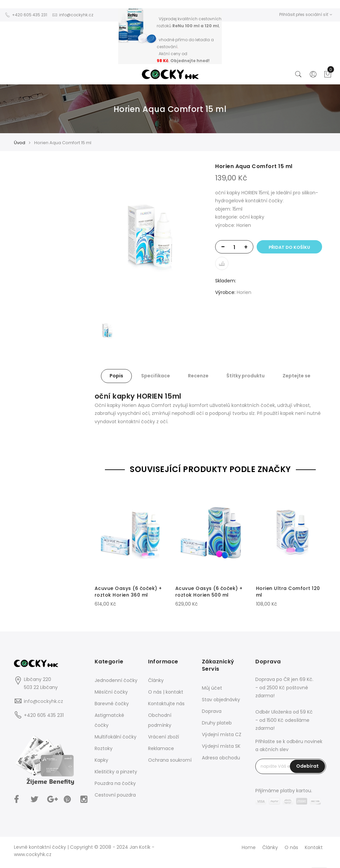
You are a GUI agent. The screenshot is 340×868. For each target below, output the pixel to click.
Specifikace (156, 376)
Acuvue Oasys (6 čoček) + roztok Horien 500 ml (209, 592)
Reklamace (161, 748)
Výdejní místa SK (221, 746)
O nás (291, 847)
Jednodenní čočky (116, 680)
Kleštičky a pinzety (116, 772)
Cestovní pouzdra (115, 795)
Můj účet (212, 688)
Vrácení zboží (164, 737)
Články (156, 680)
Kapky (101, 760)
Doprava (212, 711)
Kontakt (314, 847)
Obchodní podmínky (160, 720)
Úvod (20, 143)
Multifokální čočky (116, 737)
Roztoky (104, 748)
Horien (244, 292)
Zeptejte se (297, 376)
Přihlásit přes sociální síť (306, 14)
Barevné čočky (112, 704)
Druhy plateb (217, 723)
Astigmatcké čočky (109, 720)
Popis (116, 376)
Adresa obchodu (221, 758)
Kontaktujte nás (166, 704)
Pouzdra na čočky (115, 783)
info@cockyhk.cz (43, 701)
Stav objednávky (221, 700)
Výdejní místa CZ (222, 734)
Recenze (198, 376)
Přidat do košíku (289, 247)
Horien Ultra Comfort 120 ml (288, 592)
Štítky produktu (246, 376)
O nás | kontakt (166, 692)
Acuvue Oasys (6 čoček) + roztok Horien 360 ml (128, 592)
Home (249, 847)
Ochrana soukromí (170, 760)
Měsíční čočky (111, 692)
